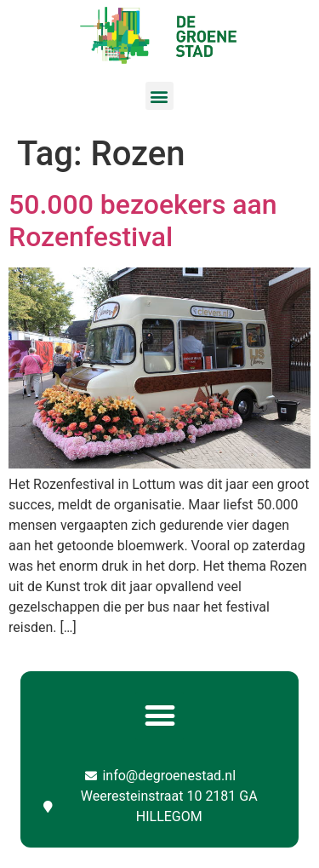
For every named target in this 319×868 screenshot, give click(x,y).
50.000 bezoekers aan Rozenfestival (143, 221)
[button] (159, 96)
